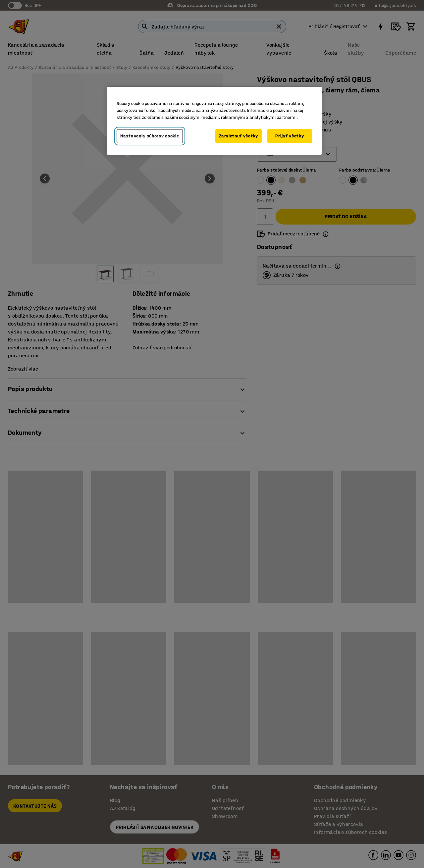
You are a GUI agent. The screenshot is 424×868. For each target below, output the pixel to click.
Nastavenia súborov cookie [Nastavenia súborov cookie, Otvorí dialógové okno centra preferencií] (150, 136)
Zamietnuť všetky (238, 136)
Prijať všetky (290, 136)
